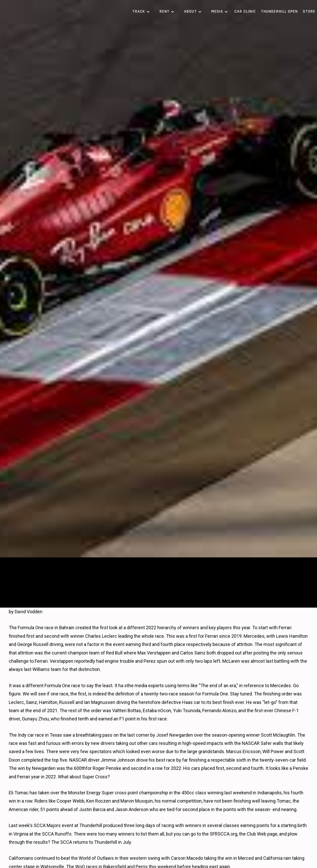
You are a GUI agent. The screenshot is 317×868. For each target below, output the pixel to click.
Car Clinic (245, 11)
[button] (140, 12)
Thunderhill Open (279, 11)
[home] (40, 12)
